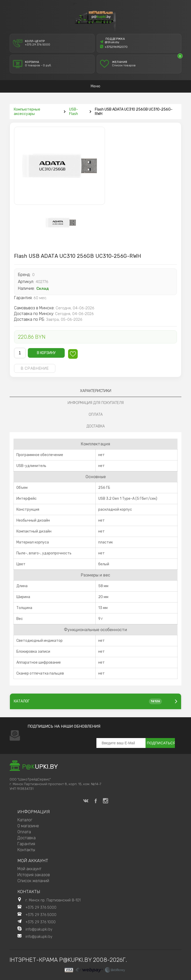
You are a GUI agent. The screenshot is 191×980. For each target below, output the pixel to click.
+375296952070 (114, 47)
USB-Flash (74, 112)
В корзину (46, 353)
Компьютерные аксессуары (27, 112)
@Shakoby (110, 42)
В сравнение (35, 368)
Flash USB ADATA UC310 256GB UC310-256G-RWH (134, 112)
